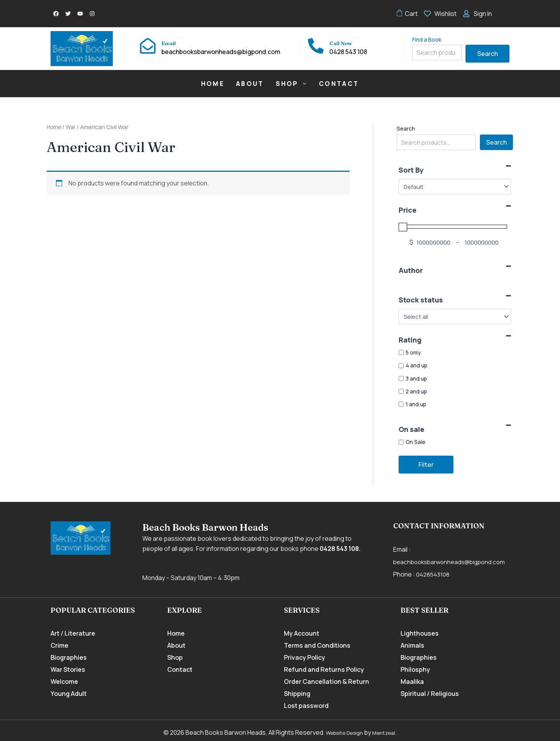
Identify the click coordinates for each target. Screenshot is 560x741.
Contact (339, 84)
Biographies (69, 657)
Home (213, 84)
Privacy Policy (304, 657)
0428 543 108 (339, 549)
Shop (292, 84)
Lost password (306, 706)
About (250, 84)
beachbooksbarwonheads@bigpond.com (453, 562)
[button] (292, 84)
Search (487, 54)
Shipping (297, 694)
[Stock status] (455, 316)
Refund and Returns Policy (324, 669)
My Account (302, 633)
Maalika (412, 682)
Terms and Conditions (317, 645)
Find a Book (427, 39)
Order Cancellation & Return (326, 682)
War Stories (68, 669)
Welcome (64, 682)
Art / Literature (73, 633)
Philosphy (415, 669)
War (72, 127)
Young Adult (69, 694)
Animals (412, 645)
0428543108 (434, 574)
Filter (426, 465)
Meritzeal (388, 732)
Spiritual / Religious (430, 694)
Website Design (343, 732)
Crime (59, 645)
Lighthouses (420, 633)
